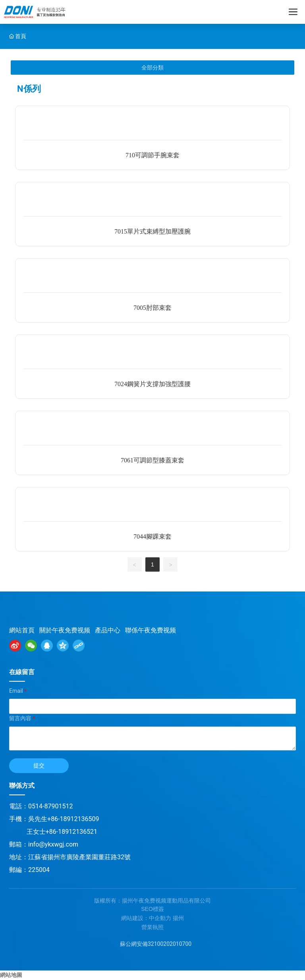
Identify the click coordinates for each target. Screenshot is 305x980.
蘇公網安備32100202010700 (156, 944)
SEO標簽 (152, 909)
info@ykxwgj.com (53, 844)
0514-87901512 (50, 806)
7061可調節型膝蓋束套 (152, 460)
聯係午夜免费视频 (151, 630)
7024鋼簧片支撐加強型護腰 (152, 384)
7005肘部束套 (152, 308)
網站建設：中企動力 (146, 918)
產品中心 (108, 630)
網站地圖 (11, 975)
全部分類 (152, 68)
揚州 (178, 918)
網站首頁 (22, 630)
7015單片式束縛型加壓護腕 (152, 231)
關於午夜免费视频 (65, 630)
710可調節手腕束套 (152, 155)
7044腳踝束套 (152, 536)
